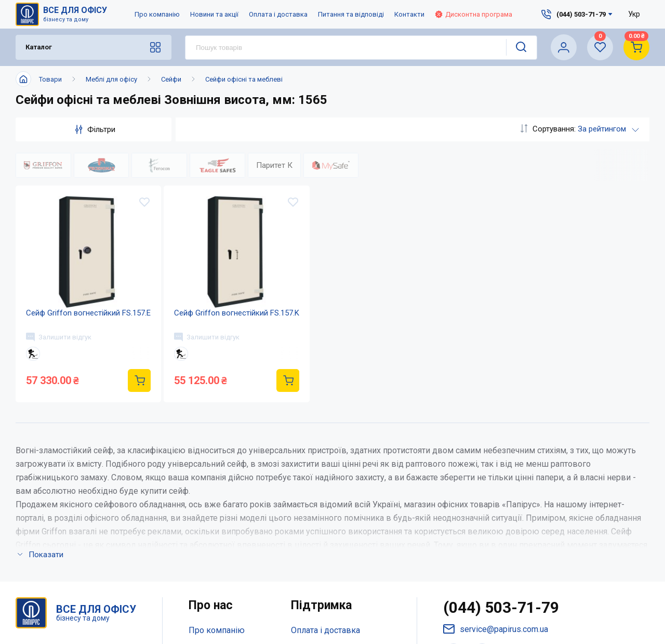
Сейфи (171, 79)
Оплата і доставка (278, 14)
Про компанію (157, 14)
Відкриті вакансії (222, 554)
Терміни (307, 533)
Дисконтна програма (474, 14)
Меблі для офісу (111, 79)
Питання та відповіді (351, 14)
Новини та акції (214, 14)
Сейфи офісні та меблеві (244, 79)
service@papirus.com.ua (496, 470)
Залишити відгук (59, 337)
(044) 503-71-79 (501, 448)
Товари (50, 79)
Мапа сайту (210, 533)
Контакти (409, 14)
